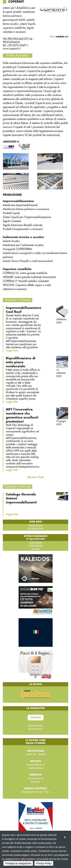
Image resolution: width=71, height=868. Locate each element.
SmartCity (35, 782)
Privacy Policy (44, 863)
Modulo (42, 754)
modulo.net (31, 754)
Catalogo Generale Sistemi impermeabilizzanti (21, 498)
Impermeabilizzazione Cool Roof (23, 310)
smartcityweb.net (35, 778)
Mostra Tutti (35, 477)
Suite (47, 792)
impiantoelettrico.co (35, 765)
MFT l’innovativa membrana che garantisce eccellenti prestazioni (22, 415)
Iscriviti (36, 718)
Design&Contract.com (32, 792)
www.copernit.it (12, 49)
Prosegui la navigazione (18, 863)
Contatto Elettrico (36, 768)
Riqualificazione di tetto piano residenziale (21, 362)
